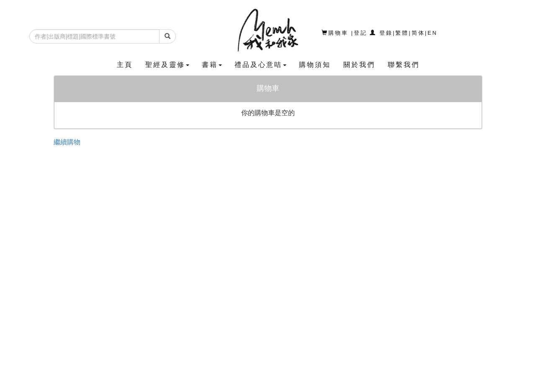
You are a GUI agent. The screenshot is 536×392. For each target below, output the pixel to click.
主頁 (125, 65)
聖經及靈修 (167, 65)
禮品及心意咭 (260, 65)
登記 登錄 (373, 33)
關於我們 (359, 65)
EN (433, 33)
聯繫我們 (404, 65)
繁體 (402, 33)
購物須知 (315, 65)
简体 (418, 33)
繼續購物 (67, 142)
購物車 (336, 33)
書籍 (212, 65)
